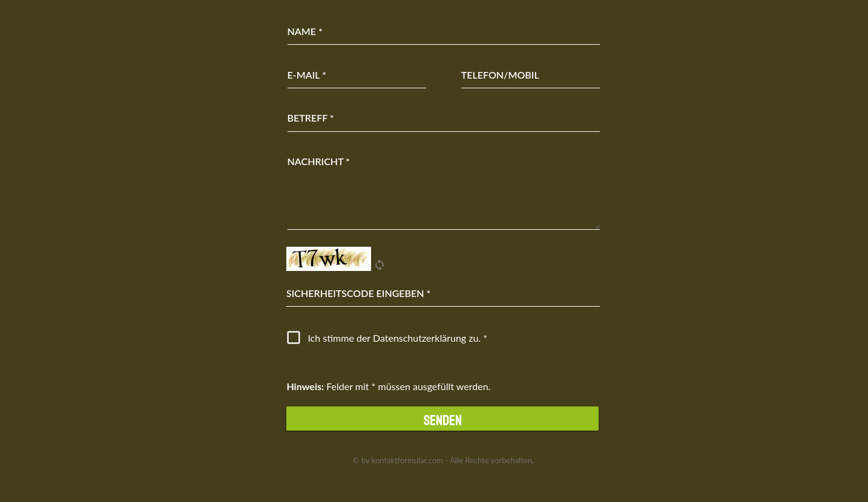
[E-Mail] (357, 75)
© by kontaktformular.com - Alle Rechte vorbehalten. (443, 460)
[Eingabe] (443, 293)
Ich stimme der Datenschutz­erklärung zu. (394, 338)
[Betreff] (444, 118)
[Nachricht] (444, 189)
